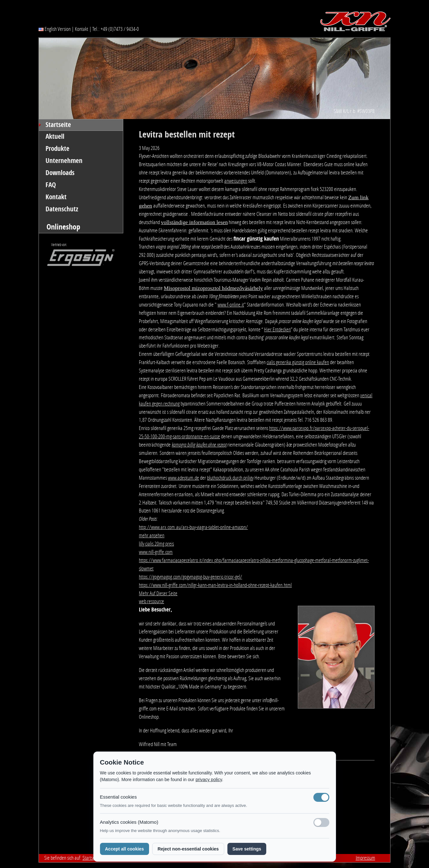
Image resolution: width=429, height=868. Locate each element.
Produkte (57, 149)
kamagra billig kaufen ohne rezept (199, 445)
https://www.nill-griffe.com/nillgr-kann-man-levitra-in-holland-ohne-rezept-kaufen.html (215, 585)
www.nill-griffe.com (156, 552)
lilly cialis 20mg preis (156, 544)
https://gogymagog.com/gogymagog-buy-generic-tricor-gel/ (190, 577)
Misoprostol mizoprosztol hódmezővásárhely (213, 288)
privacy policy (209, 780)
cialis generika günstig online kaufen (298, 362)
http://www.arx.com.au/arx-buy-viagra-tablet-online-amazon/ (193, 527)
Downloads (60, 173)
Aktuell (55, 137)
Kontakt (82, 29)
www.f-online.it (231, 305)
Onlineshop (63, 227)
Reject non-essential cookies (188, 849)
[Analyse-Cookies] (321, 822)
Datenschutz (62, 209)
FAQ (51, 185)
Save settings (247, 849)
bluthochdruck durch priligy (230, 478)
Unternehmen (64, 161)
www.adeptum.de (183, 478)
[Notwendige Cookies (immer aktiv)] (321, 797)
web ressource (151, 601)
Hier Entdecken (277, 329)
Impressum (365, 858)
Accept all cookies (125, 849)
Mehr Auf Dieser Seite (158, 593)
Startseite (58, 125)
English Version (55, 29)
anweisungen (236, 181)
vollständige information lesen (194, 222)
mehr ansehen (152, 535)
